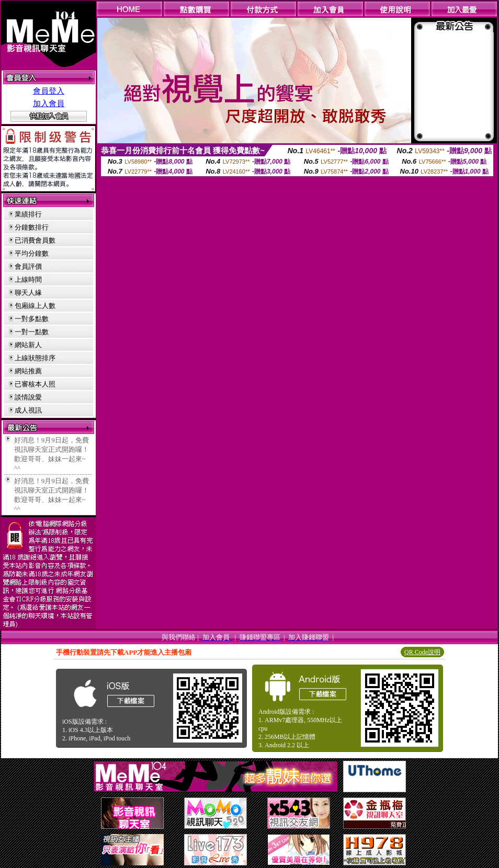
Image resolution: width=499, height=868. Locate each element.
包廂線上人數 (35, 306)
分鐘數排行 (32, 227)
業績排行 (28, 214)
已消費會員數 (35, 240)
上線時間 (28, 279)
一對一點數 (32, 332)
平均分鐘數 (32, 253)
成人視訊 (28, 410)
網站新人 (28, 345)
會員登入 (49, 91)
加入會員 (49, 104)
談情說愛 (28, 397)
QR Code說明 (422, 652)
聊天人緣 (28, 293)
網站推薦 (28, 371)
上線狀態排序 (35, 358)
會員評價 (28, 266)
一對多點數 (32, 319)
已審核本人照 (35, 384)
